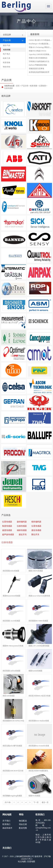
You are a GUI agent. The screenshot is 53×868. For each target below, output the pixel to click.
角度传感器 (7, 526)
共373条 (8, 802)
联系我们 (6, 824)
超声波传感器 (8, 535)
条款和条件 (7, 828)
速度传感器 (7, 530)
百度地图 (31, 862)
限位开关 (35, 535)
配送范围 (23, 828)
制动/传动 (7, 67)
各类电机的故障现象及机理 (39, 72)
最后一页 (45, 802)
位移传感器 (8, 88)
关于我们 (6, 821)
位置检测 (42, 86)
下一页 (36, 802)
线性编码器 (36, 522)
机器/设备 (7, 62)
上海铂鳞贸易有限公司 (16, 7)
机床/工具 (7, 58)
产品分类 (25, 86)
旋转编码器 (22, 522)
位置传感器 (7, 522)
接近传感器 (36, 530)
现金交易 (23, 824)
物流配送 (23, 821)
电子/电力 (7, 54)
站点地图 (22, 862)
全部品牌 (13, 35)
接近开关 (23, 535)
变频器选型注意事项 (36, 69)
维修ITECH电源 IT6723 (37, 51)
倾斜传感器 (22, 530)
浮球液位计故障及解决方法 (39, 61)
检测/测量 (7, 50)
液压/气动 (7, 45)
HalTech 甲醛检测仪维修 (38, 65)
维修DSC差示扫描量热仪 (38, 58)
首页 (18, 86)
